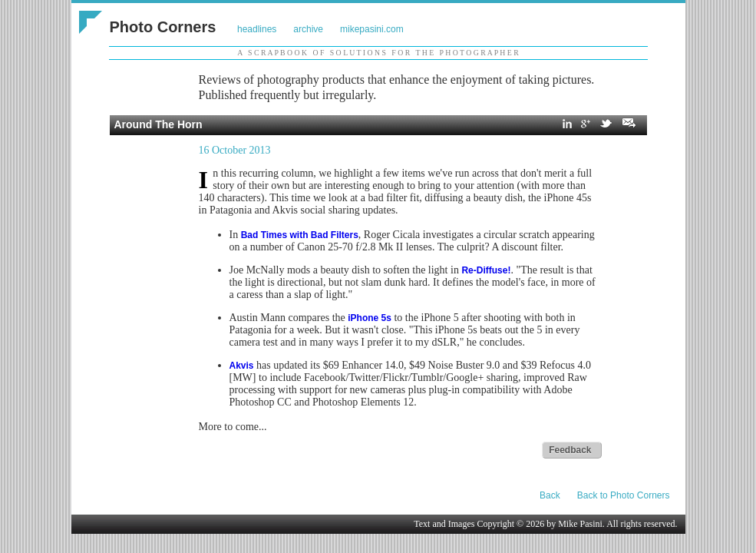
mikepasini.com (372, 29)
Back (550, 495)
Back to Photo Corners (624, 495)
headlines (257, 29)
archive (308, 29)
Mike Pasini (580, 524)
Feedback (570, 450)
